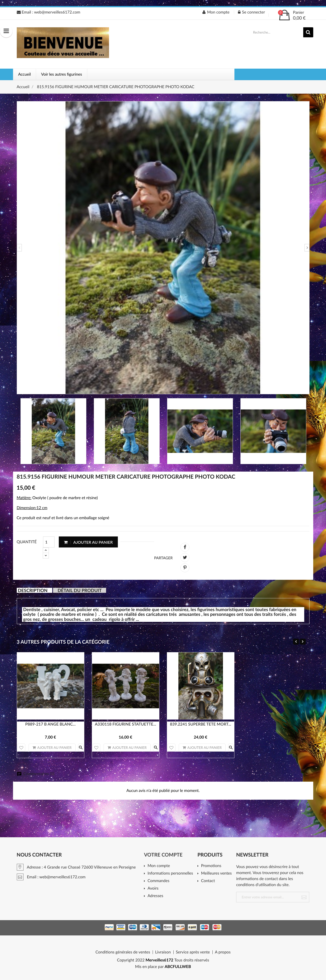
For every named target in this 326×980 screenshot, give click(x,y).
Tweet (185, 557)
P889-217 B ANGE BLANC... (50, 724)
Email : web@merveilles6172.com (49, 12)
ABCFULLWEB (178, 967)
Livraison (163, 952)
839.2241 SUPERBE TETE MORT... (201, 724)
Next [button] (307, 248)
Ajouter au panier (88, 542)
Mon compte (159, 866)
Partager (185, 547)
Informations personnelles (170, 873)
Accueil (25, 74)
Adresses (155, 896)
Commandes (158, 881)
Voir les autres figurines (61, 74)
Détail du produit (80, 590)
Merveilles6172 (159, 960)
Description (33, 590)
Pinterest (185, 568)
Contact (208, 881)
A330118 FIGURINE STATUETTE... (125, 724)
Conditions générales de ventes (123, 952)
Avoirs (153, 888)
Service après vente (193, 952)
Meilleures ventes (216, 873)
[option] (163, 248)
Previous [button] (19, 248)
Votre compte (163, 855)
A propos (223, 952)
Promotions (211, 866)
